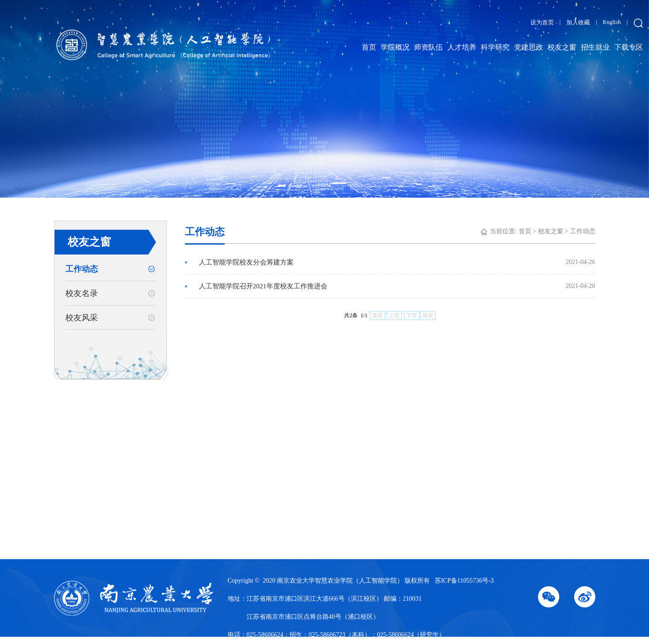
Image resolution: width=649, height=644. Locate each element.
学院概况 (395, 47)
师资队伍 (428, 47)
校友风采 (82, 318)
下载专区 (629, 47)
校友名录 (82, 293)
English (612, 22)
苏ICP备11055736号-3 (464, 581)
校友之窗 (562, 47)
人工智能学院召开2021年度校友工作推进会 (397, 286)
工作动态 (82, 269)
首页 (369, 47)
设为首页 (542, 22)
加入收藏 (578, 22)
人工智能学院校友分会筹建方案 (397, 262)
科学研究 (495, 47)
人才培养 (462, 47)
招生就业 (595, 47)
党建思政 (529, 47)
